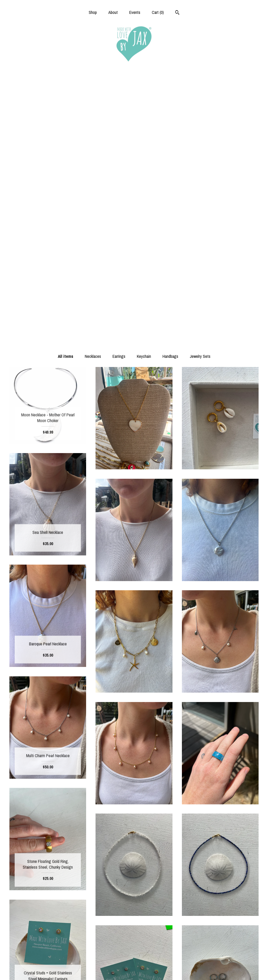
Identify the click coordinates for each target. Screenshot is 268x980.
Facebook (134, 935)
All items (66, 90)
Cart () (158, 12)
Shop (93, 12)
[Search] (177, 13)
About (113, 12)
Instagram (134, 944)
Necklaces (93, 90)
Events (135, 12)
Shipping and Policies (48, 961)
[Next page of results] (159, 885)
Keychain (144, 90)
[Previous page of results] (110, 885)
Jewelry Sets (200, 90)
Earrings (119, 90)
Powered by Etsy (220, 952)
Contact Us (48, 969)
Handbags (170, 90)
